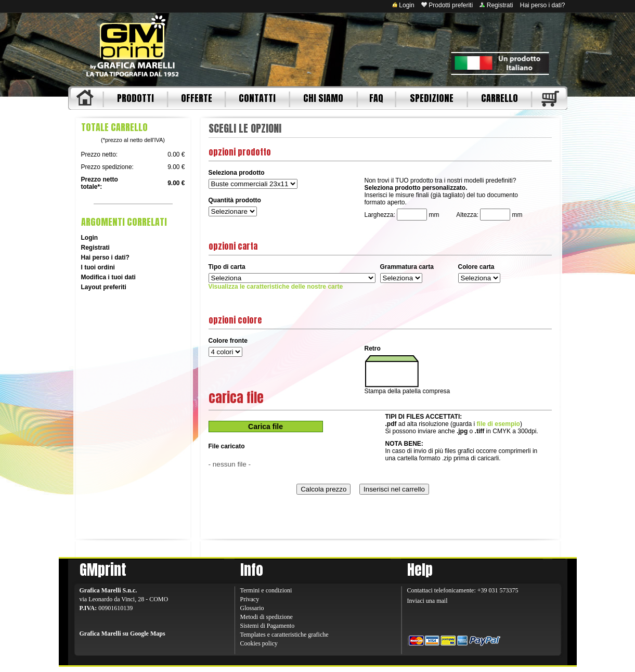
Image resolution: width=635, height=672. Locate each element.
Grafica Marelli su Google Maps (122, 634)
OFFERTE (197, 98)
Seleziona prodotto (237, 173)
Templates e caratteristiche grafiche (284, 635)
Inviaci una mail (427, 601)
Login (403, 5)
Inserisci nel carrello (394, 489)
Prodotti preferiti (447, 5)
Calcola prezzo (323, 489)
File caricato (227, 446)
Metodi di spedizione (267, 617)
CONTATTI (257, 98)
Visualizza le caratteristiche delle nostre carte (276, 287)
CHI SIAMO (323, 98)
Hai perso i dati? (543, 5)
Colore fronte (228, 341)
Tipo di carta (227, 267)
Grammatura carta (407, 267)
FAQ (376, 98)
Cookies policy (259, 643)
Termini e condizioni (266, 590)
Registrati (496, 5)
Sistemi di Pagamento (268, 626)
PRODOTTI (135, 98)
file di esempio (498, 424)
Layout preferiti (104, 287)
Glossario (252, 608)
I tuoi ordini (98, 267)
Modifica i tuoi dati (108, 277)
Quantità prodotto (235, 200)
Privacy (250, 599)
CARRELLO (500, 98)
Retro (373, 348)
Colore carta (476, 267)
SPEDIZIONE (432, 98)
